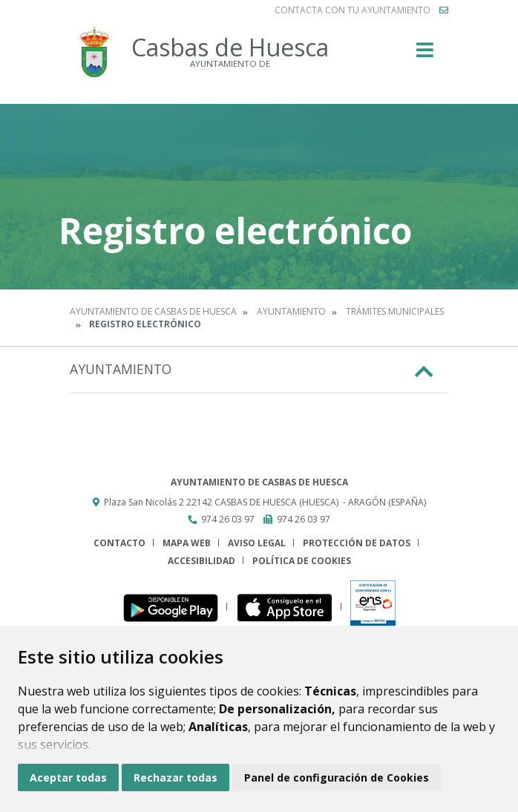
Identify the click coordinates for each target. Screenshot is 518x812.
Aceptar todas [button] (68, 777)
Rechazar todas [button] (176, 777)
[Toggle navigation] (425, 55)
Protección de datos (357, 543)
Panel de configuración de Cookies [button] (337, 777)
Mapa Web (187, 543)
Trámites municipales (395, 311)
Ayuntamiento (291, 311)
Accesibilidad (201, 561)
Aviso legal (257, 543)
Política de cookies (302, 561)
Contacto (119, 543)
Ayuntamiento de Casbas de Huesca (153, 311)
